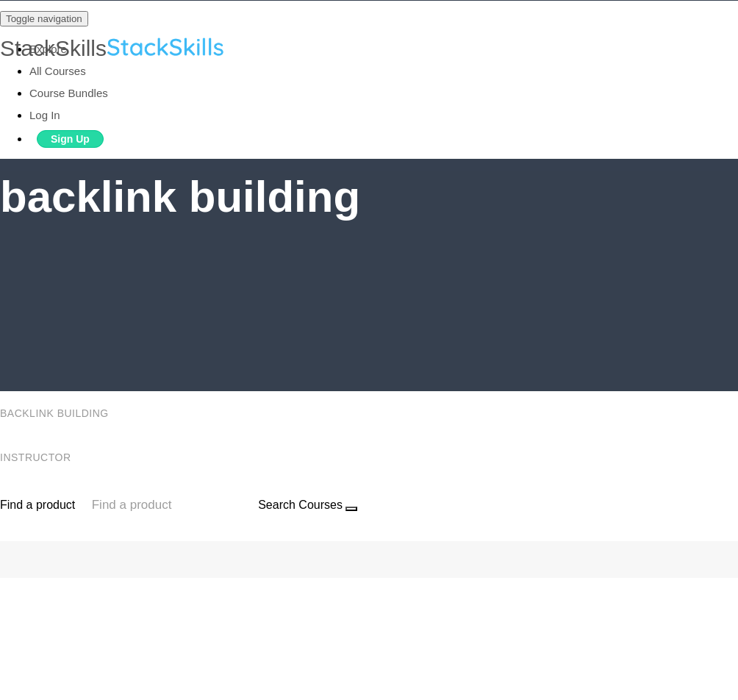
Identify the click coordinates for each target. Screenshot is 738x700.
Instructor (37, 457)
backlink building (56, 413)
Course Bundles (69, 93)
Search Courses (300, 505)
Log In (45, 115)
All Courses (58, 71)
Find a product (37, 505)
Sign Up (70, 139)
